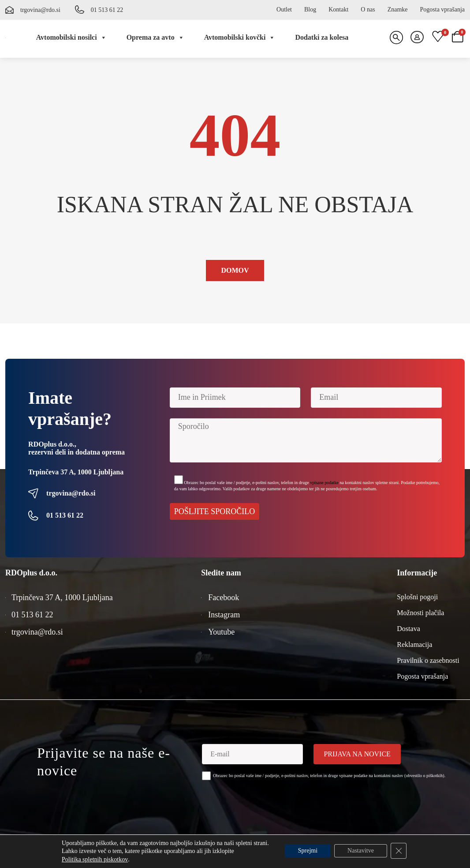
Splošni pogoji (417, 597)
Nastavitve (361, 851)
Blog (310, 9)
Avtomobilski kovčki (240, 38)
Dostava (408, 629)
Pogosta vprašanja (442, 9)
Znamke (398, 9)
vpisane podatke (324, 483)
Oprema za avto (155, 38)
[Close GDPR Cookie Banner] (399, 851)
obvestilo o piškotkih (424, 776)
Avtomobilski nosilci (71, 38)
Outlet (284, 9)
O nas (368, 9)
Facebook (224, 597)
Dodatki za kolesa (322, 37)
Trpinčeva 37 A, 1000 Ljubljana (76, 472)
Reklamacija (414, 644)
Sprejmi (308, 851)
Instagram (224, 615)
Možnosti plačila (420, 613)
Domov (235, 270)
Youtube (221, 632)
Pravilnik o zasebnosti (428, 660)
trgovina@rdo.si (40, 10)
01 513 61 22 (107, 10)
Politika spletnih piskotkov (95, 859)
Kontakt (338, 9)
